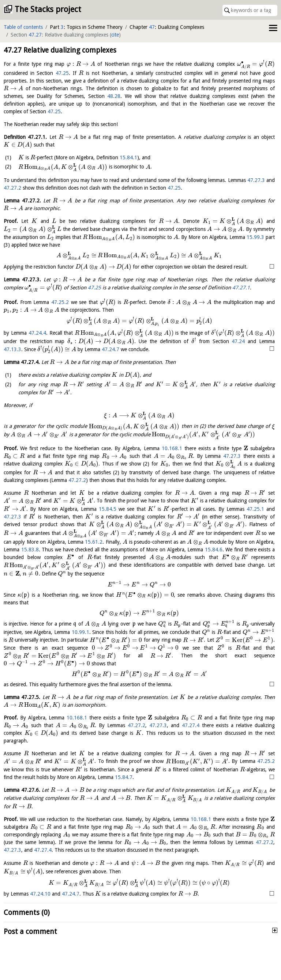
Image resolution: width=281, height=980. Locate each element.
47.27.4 (191, 725)
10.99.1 (80, 632)
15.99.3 (255, 237)
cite (115, 35)
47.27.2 (12, 188)
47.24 (238, 341)
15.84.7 (191, 776)
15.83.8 (30, 550)
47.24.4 (37, 333)
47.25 (62, 73)
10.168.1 (172, 448)
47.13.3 (12, 349)
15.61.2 (94, 542)
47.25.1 (255, 509)
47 (152, 27)
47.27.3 (256, 180)
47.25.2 (60, 302)
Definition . (25, 137)
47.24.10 (40, 899)
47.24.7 (110, 349)
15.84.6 (214, 550)
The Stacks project (48, 9)
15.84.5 (108, 509)
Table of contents (23, 27)
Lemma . (22, 201)
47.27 (35, 35)
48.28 (114, 96)
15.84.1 (128, 157)
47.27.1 (241, 288)
